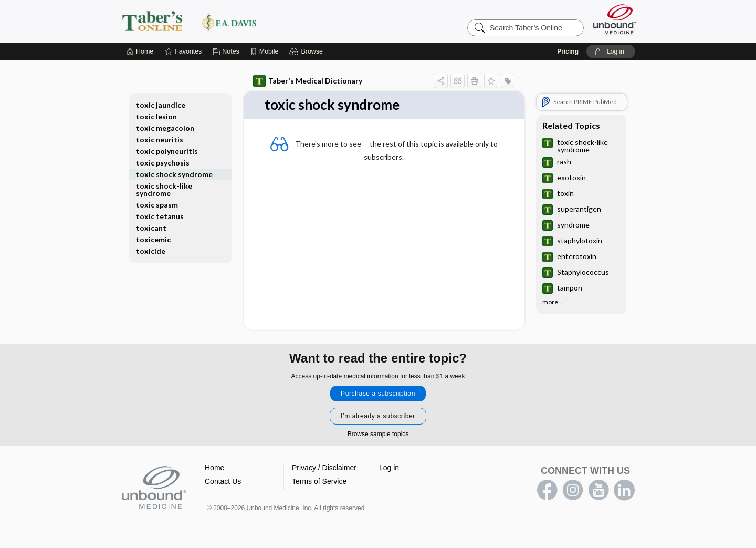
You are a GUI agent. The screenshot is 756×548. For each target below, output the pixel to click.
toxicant (151, 228)
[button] (307, 51)
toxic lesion (156, 116)
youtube (598, 490)
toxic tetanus (160, 216)
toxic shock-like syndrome (164, 189)
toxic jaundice (161, 105)
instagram (573, 490)
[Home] (140, 51)
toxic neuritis (160, 139)
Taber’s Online (252, 21)
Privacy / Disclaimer (324, 468)
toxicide (151, 251)
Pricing (568, 51)
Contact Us (223, 481)
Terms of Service (319, 481)
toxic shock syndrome (174, 174)
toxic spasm (157, 205)
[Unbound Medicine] (615, 19)
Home (214, 468)
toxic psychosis (163, 163)
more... (553, 302)
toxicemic (153, 239)
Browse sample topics (378, 434)
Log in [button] (389, 468)
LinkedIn (624, 490)
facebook (547, 490)
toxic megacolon (165, 128)
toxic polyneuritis (167, 151)
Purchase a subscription (378, 394)
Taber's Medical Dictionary (308, 81)
